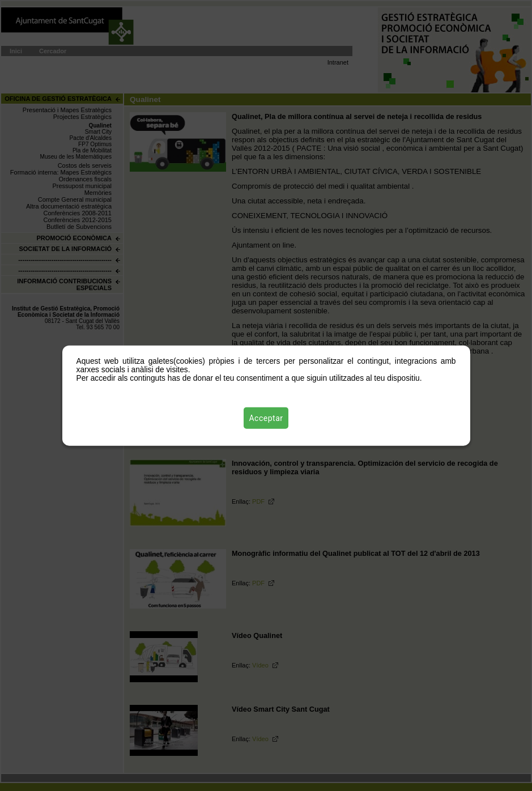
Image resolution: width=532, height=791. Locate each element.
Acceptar (266, 418)
